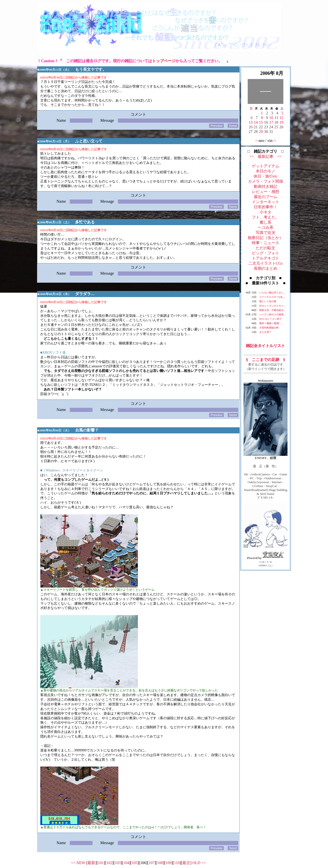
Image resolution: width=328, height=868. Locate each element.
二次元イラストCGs (266, 263)
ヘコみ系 (266, 227)
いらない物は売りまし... (272, 293)
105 (135, 863)
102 (109, 863)
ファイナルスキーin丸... (272, 297)
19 (281, 122)
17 (271, 122)
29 (261, 132)
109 (168, 863)
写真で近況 (266, 233)
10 (271, 118)
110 (177, 863)
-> (274, 141)
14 (256, 122)
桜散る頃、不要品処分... (272, 310)
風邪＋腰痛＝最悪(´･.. (271, 323)
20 (251, 127)
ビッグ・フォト (266, 253)
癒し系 (266, 222)
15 (261, 122)
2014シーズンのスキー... (272, 306)
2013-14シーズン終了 (271, 319)
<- (257, 141)
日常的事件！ (266, 207)
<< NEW (78, 863)
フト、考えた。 (266, 217)
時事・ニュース (266, 243)
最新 (91, 863)
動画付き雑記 (266, 186)
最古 (186, 863)
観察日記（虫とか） (266, 238)
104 (126, 863)
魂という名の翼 (268, 301)
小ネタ (266, 212)
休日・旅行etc (266, 176)
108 (160, 863)
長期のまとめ (266, 268)
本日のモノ (266, 171)
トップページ (164, 61)
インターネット (266, 202)
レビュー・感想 (266, 192)
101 (101, 863)
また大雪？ (265, 332)
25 (276, 127)
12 (281, 118)
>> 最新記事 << (266, 156)
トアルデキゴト (266, 258)
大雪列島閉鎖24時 (269, 328)
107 (152, 863)
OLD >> (199, 863)
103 (118, 863)
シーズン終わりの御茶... (272, 314)
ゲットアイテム (266, 166)
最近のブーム (266, 197)
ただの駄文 (266, 248)
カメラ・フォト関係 (266, 181)
